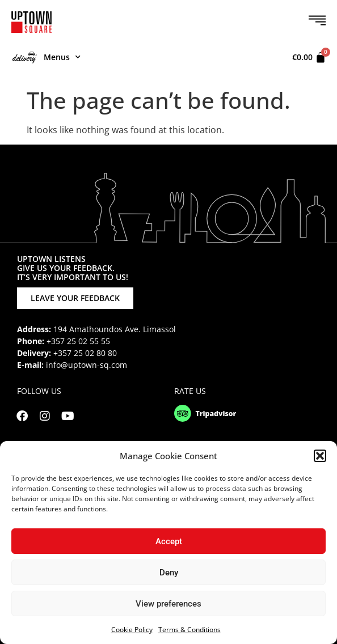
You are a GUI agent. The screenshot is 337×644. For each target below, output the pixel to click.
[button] (320, 456)
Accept (169, 541)
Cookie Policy (132, 630)
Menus (47, 57)
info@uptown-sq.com (87, 365)
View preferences (168, 604)
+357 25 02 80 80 (85, 353)
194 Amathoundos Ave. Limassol (115, 329)
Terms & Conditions (189, 630)
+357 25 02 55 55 (78, 341)
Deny (169, 573)
